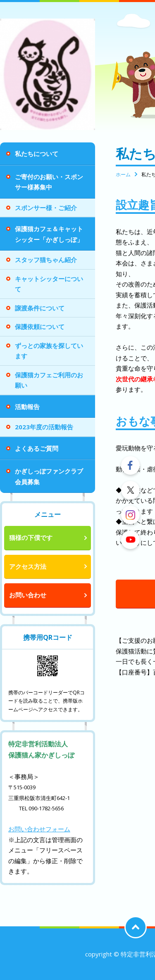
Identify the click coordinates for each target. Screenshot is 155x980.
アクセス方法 (28, 566)
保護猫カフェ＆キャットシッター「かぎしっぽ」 (49, 234)
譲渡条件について (40, 308)
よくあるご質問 (37, 448)
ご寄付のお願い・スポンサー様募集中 (49, 182)
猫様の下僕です (31, 537)
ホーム (123, 174)
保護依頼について (40, 327)
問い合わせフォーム (42, 829)
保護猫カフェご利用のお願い (49, 380)
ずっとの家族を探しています (49, 351)
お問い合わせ (28, 595)
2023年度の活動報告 (44, 427)
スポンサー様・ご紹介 (46, 208)
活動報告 (27, 407)
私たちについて (37, 154)
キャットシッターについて (49, 284)
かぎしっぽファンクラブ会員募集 (49, 476)
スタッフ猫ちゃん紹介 (46, 260)
